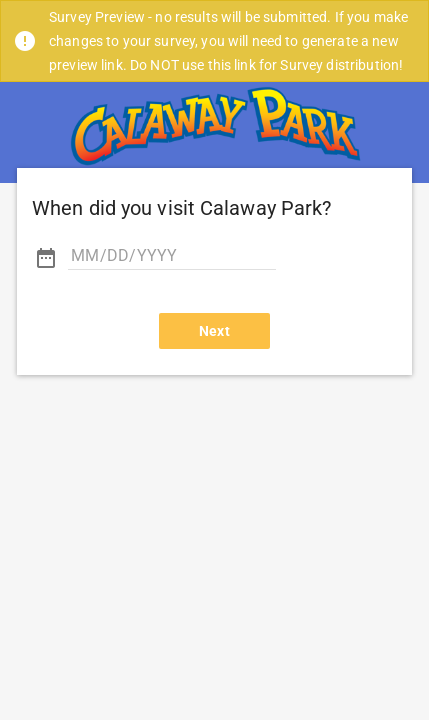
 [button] (46, 258)
